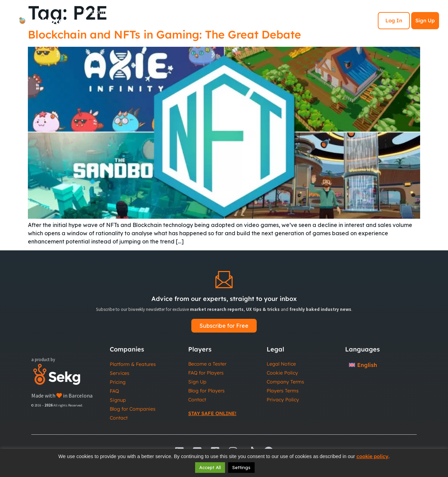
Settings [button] (241, 467)
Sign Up (425, 20)
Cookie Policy (282, 373)
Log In (394, 20)
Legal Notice (281, 364)
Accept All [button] (210, 467)
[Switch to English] (363, 365)
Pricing (118, 382)
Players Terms (283, 391)
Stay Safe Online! (212, 413)
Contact (119, 418)
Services (120, 373)
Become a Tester (207, 364)
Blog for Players (206, 391)
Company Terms (285, 382)
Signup (118, 400)
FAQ (114, 391)
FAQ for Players (206, 373)
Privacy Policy (283, 400)
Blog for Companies (133, 409)
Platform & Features (133, 364)
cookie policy (372, 456)
